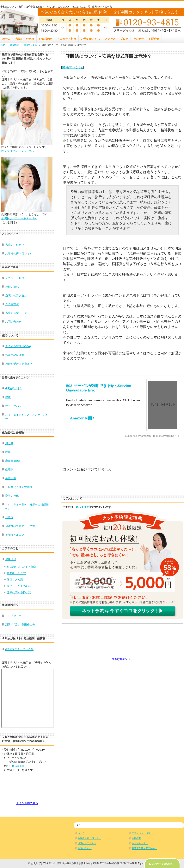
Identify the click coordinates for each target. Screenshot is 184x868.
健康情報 (11, 559)
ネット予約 (83, 507)
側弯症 (9, 517)
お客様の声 (46, 39)
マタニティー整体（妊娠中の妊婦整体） (27, 506)
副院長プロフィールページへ (19, 218)
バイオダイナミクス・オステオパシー (27, 417)
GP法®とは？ (14, 388)
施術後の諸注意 (15, 355)
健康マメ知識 (72, 67)
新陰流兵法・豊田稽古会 (20, 625)
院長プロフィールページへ (18, 151)
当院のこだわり (25, 39)
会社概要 (136, 838)
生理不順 (11, 478)
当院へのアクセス (16, 295)
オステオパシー (15, 406)
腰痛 (8, 452)
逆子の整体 (12, 496)
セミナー (138, 39)
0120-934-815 (16, 766)
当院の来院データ (16, 313)
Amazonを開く (83, 418)
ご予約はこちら (90, 39)
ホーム (6, 39)
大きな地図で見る (123, 659)
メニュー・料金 (67, 39)
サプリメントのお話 (19, 586)
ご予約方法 (12, 304)
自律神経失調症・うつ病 (20, 526)
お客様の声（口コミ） (19, 253)
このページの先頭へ (163, 864)
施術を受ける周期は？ (19, 364)
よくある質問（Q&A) (18, 346)
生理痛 (9, 470)
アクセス (110, 39)
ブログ (124, 39)
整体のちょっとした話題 (22, 567)
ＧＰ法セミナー (15, 616)
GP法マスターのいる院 (19, 649)
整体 (8, 397)
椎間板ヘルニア (15, 535)
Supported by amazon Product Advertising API (152, 436)
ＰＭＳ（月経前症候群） (20, 487)
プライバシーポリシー (143, 833)
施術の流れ (12, 287)
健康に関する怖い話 (19, 592)
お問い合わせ (13, 322)
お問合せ (154, 39)
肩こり (9, 443)
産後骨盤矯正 (13, 461)
